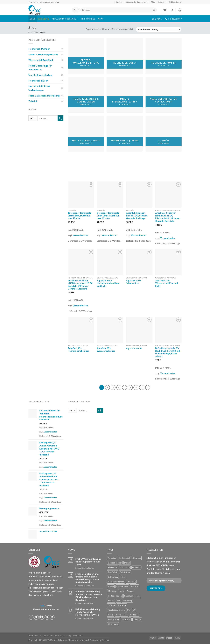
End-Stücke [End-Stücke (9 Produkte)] (125, 572)
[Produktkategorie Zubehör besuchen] (164, 134)
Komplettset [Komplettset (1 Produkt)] (122, 586)
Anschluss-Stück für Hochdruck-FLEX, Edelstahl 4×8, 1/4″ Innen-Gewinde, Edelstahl (168, 217)
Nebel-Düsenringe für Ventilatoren (40, 67)
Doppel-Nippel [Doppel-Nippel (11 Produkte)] (115, 563)
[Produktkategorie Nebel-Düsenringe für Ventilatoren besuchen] (164, 95)
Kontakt (162, 2)
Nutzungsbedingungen (137, 2)
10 (142, 387)
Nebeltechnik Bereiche (65, 19)
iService (106, 640)
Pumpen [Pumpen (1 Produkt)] (130, 591)
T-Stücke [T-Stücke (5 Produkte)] (122, 605)
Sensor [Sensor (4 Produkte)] (111, 601)
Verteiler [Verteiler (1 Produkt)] (134, 615)
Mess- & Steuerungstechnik (43, 54)
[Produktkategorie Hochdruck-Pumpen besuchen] (164, 56)
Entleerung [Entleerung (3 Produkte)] (113, 577)
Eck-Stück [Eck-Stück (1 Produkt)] (113, 567)
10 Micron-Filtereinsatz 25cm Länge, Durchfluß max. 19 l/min (80, 216)
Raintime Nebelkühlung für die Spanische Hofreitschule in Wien (88, 612)
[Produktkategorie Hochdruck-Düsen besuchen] (125, 56)
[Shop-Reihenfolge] (159, 29)
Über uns (119, 2)
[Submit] (154, 10)
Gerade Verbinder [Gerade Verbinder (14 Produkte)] (116, 582)
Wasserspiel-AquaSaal (41, 60)
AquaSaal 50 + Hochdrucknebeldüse (78, 350)
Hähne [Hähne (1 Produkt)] (111, 586)
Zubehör (33, 101)
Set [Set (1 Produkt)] (118, 601)
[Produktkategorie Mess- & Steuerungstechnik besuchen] (125, 95)
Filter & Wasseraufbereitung (44, 96)
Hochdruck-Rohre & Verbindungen (39, 88)
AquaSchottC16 (134, 348)
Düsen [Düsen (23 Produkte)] (127, 563)
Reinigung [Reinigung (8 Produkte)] (129, 596)
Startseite (33, 33)
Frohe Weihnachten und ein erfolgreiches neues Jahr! (88, 562)
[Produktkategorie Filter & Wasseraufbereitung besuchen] (86, 56)
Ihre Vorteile (88, 19)
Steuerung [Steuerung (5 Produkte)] (127, 601)
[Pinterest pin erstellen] (47, 617)
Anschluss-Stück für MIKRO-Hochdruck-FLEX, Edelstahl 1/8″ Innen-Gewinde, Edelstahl (80, 285)
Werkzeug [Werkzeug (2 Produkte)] (126, 619)
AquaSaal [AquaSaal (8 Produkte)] (112, 558)
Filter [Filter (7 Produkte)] (123, 577)
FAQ (153, 2)
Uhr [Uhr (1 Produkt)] (129, 610)
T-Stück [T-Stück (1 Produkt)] (112, 605)
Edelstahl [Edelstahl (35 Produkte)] (136, 567)
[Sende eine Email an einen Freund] (42, 617)
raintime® (84, 640)
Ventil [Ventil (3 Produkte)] (111, 615)
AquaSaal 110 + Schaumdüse (134, 282)
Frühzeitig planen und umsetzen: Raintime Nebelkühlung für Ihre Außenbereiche (87, 578)
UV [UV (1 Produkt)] (134, 610)
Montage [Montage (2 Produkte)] (112, 591)
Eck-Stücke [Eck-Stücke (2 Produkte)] (125, 567)
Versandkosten (80, 235)
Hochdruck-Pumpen (39, 49)
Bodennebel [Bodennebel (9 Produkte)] (124, 558)
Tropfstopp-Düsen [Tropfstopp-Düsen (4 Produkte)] (116, 610)
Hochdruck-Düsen (38, 81)
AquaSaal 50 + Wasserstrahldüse (106, 350)
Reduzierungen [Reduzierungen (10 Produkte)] (115, 596)
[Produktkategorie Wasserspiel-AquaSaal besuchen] (125, 134)
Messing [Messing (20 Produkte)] (134, 586)
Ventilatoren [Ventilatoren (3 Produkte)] (122, 615)
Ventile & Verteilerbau (40, 75)
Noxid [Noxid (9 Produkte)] (122, 591)
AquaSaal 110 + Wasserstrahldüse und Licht (167, 283)
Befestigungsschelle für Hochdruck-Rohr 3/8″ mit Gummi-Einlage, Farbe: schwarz (168, 352)
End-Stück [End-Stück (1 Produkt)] (113, 572)
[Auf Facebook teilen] (31, 617)
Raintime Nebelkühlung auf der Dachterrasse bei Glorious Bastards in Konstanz (89, 596)
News (101, 19)
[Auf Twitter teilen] (36, 617)
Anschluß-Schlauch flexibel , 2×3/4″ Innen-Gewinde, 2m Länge (137, 216)
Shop (33, 19)
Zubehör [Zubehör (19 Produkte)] (137, 619)
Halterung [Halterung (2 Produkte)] (131, 582)
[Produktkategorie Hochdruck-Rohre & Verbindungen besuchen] (86, 95)
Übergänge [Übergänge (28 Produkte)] (113, 624)
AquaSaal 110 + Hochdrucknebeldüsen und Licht (108, 283)
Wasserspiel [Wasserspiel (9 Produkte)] (113, 619)
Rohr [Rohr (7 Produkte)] (138, 596)
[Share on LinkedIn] (52, 617)
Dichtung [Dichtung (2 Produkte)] (137, 558)
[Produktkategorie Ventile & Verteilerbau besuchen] (86, 134)
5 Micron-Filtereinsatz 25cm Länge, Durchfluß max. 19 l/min (108, 216)
